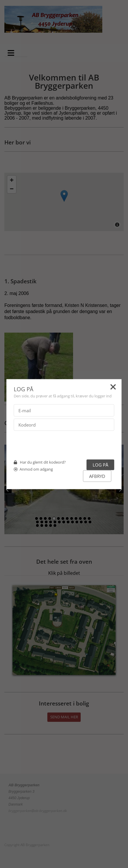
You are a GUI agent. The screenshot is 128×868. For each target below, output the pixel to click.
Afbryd (97, 476)
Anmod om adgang (36, 469)
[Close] (113, 388)
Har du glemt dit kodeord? (43, 462)
